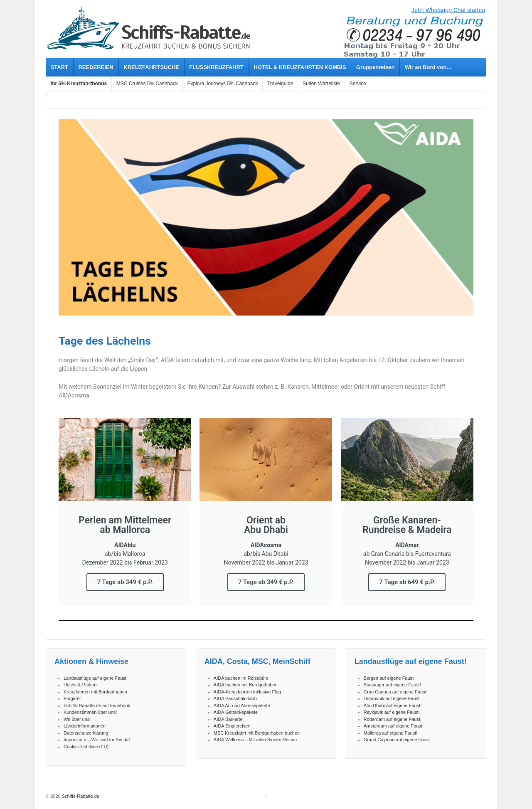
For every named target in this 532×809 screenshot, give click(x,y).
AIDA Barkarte (228, 719)
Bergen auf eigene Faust (389, 678)
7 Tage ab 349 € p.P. (125, 582)
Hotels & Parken (80, 685)
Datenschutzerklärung (86, 733)
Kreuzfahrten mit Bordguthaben (95, 692)
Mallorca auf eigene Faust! (391, 733)
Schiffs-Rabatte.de (80, 796)
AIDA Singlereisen (232, 726)
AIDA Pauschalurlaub (235, 698)
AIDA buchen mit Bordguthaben (246, 685)
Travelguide (280, 84)
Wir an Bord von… (428, 67)
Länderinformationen (85, 726)
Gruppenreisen (375, 67)
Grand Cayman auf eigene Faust (397, 740)
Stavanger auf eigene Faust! (392, 685)
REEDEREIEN (96, 67)
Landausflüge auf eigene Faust (95, 678)
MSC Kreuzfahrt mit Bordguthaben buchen (257, 733)
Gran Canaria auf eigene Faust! (396, 692)
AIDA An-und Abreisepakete (242, 705)
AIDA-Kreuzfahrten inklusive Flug (247, 692)
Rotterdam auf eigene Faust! (393, 719)
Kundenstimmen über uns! (90, 712)
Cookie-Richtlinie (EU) (86, 747)
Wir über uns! (77, 719)
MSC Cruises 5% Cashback (147, 84)
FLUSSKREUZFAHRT (216, 67)
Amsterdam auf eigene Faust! (394, 726)
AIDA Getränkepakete (236, 712)
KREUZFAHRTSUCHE (151, 67)
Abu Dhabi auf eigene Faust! (393, 705)
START (59, 67)
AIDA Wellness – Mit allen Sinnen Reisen (255, 740)
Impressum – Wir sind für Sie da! (97, 740)
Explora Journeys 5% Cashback (222, 84)
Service (358, 84)
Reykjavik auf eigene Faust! (392, 712)
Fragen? (72, 698)
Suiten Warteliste (321, 84)
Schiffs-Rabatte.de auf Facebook (97, 705)
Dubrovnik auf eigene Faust (392, 698)
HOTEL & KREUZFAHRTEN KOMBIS (300, 67)
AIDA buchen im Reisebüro (241, 678)
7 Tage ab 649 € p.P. (407, 582)
